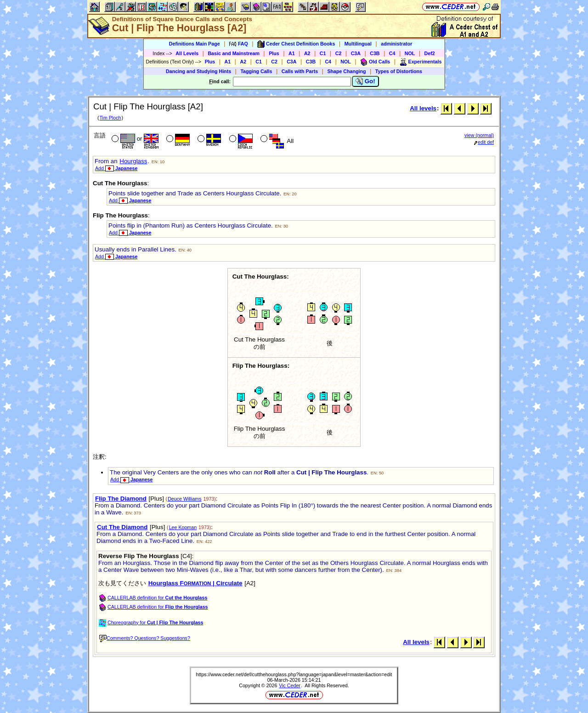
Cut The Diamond (122, 527)
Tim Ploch (110, 118)
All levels (423, 108)
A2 (307, 53)
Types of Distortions (399, 71)
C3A (356, 53)
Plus (274, 53)
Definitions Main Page (195, 44)
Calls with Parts (300, 71)
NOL (410, 53)
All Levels (187, 53)
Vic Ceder (290, 685)
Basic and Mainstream (234, 53)
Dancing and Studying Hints (198, 71)
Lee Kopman (183, 527)
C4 (392, 53)
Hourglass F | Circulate (195, 583)
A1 (292, 53)
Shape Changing (346, 71)
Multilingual (358, 44)
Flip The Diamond (121, 499)
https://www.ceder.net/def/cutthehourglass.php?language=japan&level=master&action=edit (294, 674)
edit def (484, 142)
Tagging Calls (256, 71)
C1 (323, 53)
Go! (365, 81)
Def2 (430, 53)
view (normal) (479, 135)
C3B (375, 53)
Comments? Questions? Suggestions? (145, 638)
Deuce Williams (184, 499)
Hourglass (133, 161)
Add (116, 168)
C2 (339, 53)
